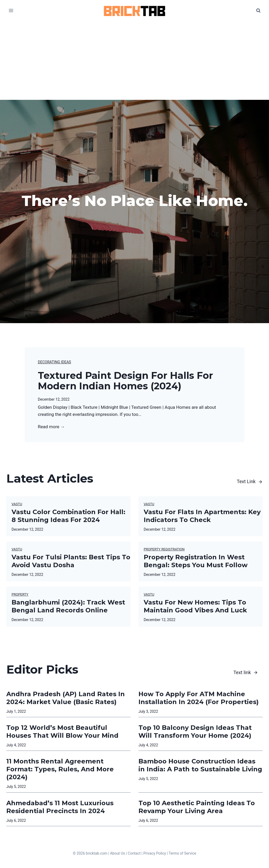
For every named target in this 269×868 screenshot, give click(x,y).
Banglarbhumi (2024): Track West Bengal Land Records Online (68, 606)
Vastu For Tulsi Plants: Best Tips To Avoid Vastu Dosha (71, 561)
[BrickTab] (134, 11)
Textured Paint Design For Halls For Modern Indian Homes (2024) (125, 381)
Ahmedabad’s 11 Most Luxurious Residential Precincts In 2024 (60, 807)
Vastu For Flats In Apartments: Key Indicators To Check (202, 516)
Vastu (17, 504)
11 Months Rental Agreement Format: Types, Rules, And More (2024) (60, 769)
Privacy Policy (155, 853)
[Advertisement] (134, 60)
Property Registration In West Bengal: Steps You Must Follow (196, 561)
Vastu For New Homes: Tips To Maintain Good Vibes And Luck (195, 606)
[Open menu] (11, 10)
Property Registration (164, 549)
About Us (118, 853)
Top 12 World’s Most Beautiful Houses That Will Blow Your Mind (62, 732)
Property (20, 594)
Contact (134, 853)
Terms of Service (182, 853)
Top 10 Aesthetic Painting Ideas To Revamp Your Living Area (197, 807)
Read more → (51, 427)
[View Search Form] (258, 11)
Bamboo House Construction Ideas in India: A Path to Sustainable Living (200, 765)
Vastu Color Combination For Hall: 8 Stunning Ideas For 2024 (68, 516)
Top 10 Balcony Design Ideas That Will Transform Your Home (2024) (195, 732)
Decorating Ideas (54, 362)
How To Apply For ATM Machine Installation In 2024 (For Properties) (199, 698)
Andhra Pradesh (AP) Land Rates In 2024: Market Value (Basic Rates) (66, 698)
